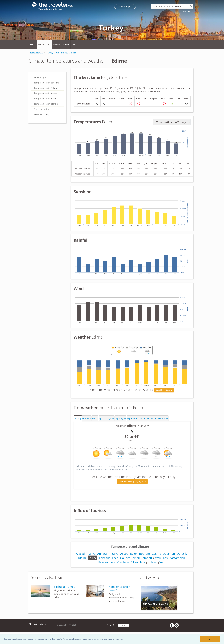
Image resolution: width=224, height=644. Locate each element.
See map (188, 12)
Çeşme (157, 554)
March (95, 419)
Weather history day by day (132, 482)
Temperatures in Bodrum (46, 83)
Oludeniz (123, 563)
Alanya (89, 554)
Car (74, 44)
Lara (112, 563)
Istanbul (147, 559)
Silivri (134, 563)
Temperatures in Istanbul (46, 104)
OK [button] (210, 639)
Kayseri (102, 563)
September (132, 419)
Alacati (78, 554)
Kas (166, 559)
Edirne (91, 559)
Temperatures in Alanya (45, 93)
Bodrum (145, 554)
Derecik (184, 554)
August (123, 419)
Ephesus (104, 559)
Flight (66, 44)
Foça (114, 559)
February (87, 419)
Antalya (113, 554)
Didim (80, 559)
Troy (143, 563)
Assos (124, 554)
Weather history (164, 391)
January (78, 419)
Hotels (56, 44)
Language (123, 626)
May (107, 419)
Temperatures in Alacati (45, 98)
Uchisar (153, 563)
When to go (44, 44)
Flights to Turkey (64, 587)
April (101, 419)
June (112, 419)
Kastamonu (179, 559)
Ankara (101, 554)
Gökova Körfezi (130, 559)
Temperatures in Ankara (46, 88)
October (142, 419)
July (117, 419)
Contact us (112, 626)
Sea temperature (42, 109)
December (163, 419)
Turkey (32, 44)
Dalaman (170, 554)
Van (163, 563)
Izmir (158, 559)
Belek (134, 554)
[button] (119, 639)
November (152, 419)
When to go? (40, 77)
